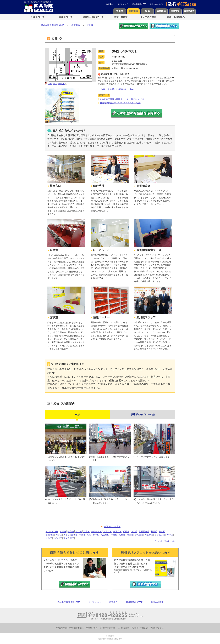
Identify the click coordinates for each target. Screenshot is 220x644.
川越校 (67, 535)
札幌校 (63, 532)
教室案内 (110, 4)
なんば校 (139, 535)
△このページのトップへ (165, 541)
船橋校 (74, 535)
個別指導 (93, 628)
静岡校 (96, 535)
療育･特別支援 (141, 628)
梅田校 (130, 535)
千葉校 (82, 535)
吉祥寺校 (117, 532)
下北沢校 (107, 532)
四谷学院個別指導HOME (69, 602)
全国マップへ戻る (112, 527)
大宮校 (59, 535)
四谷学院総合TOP (139, 4)
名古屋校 (105, 535)
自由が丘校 (96, 532)
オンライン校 (52, 532)
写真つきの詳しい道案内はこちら (117, 89)
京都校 (122, 535)
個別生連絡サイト (157, 4)
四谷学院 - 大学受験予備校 (71, 628)
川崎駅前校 (144, 532)
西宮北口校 (160, 535)
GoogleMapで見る (56, 84)
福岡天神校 (69, 538)
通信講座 (125, 628)
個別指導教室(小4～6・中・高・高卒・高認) (120, 103)
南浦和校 (50, 535)
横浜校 (154, 532)
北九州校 (58, 538)
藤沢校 (162, 532)
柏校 (89, 535)
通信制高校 (158, 628)
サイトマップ (123, 4)
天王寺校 (149, 535)
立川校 (134, 532)
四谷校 (79, 532)
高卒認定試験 (109, 628)
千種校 (114, 535)
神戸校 (170, 535)
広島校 (49, 538)
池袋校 (86, 532)
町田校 (126, 532)
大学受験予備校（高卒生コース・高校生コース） (122, 99)
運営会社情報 (157, 602)
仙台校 (71, 532)
